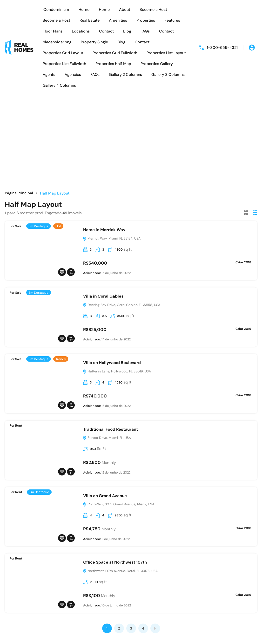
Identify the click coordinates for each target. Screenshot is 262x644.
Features (172, 20)
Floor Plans (53, 31)
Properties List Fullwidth (64, 64)
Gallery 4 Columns (59, 85)
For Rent (16, 426)
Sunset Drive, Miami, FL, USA (107, 438)
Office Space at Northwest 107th (115, 562)
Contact (106, 31)
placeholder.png (57, 42)
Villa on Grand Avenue (105, 496)
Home (84, 10)
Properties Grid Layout (63, 53)
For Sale (16, 226)
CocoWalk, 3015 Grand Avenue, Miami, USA (118, 504)
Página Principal (19, 193)
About (125, 10)
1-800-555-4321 (222, 48)
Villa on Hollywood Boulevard (112, 363)
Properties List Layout (166, 53)
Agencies (73, 75)
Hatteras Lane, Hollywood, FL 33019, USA (117, 371)
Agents (49, 75)
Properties (146, 20)
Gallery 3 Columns (168, 75)
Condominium (56, 10)
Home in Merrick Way (104, 230)
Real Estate (90, 20)
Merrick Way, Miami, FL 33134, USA (112, 238)
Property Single (94, 42)
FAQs (145, 31)
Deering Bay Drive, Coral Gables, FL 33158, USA (121, 305)
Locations (81, 31)
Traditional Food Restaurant (111, 429)
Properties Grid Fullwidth (115, 53)
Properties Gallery (157, 64)
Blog (127, 31)
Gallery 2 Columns (125, 75)
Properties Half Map (113, 64)
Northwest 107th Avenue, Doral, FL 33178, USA (120, 571)
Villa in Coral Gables (103, 296)
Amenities (118, 20)
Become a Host (153, 10)
